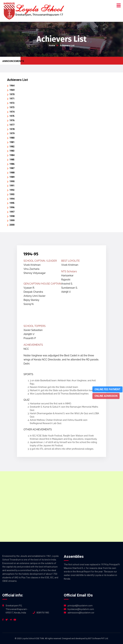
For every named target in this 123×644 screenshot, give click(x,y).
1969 (12, 90)
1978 (12, 129)
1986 (12, 164)
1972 (12, 103)
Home (52, 45)
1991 (12, 186)
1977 (12, 125)
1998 (12, 216)
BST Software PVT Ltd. (98, 638)
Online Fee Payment (107, 389)
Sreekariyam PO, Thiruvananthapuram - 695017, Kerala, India (17, 609)
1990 (12, 181)
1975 (12, 116)
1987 (12, 168)
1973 (12, 107)
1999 (12, 220)
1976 (12, 120)
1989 (12, 177)
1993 (12, 194)
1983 (12, 151)
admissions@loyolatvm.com (81, 613)
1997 (12, 212)
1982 (12, 147)
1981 (12, 142)
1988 (12, 173)
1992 (12, 190)
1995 (12, 203)
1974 (12, 112)
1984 (12, 155)
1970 (12, 94)
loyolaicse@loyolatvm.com (81, 609)
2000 (12, 225)
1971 (12, 99)
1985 (12, 160)
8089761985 (43, 613)
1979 (12, 133)
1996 (12, 207)
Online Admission (106, 396)
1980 (12, 138)
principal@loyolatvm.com (80, 606)
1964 (12, 86)
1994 (12, 199)
